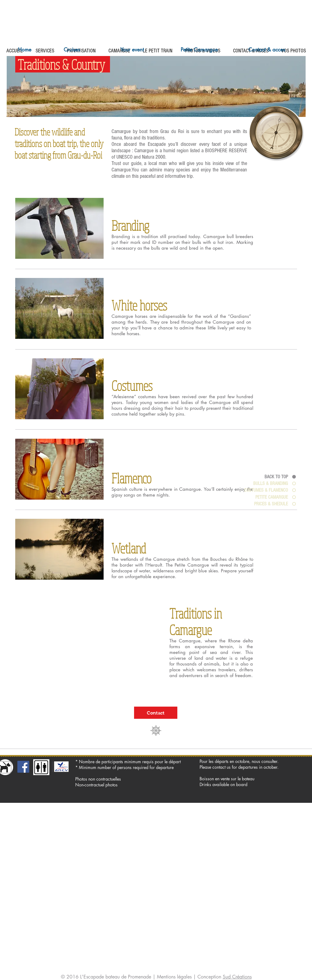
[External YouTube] (85, 645)
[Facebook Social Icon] (23, 767)
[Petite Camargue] (199, 50)
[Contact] (156, 713)
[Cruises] (72, 50)
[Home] (25, 50)
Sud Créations (237, 977)
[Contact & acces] (267, 50)
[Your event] (132, 50)
